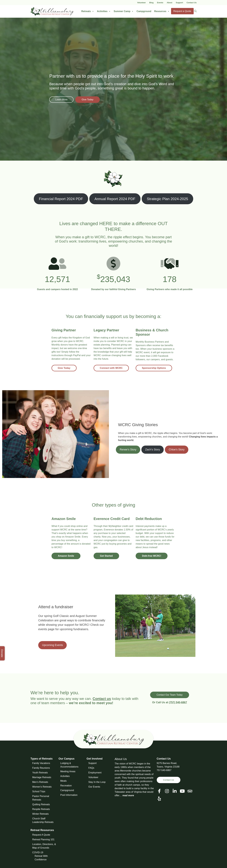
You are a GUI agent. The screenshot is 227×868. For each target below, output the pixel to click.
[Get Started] (112, 519)
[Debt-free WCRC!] (149, 519)
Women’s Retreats (42, 787)
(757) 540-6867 (178, 702)
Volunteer (141, 3)
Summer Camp (124, 11)
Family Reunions (41, 768)
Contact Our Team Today (170, 695)
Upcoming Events (52, 645)
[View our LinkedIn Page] (175, 791)
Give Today (92, 100)
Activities (104, 11)
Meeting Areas (68, 771)
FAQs (91, 768)
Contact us (102, 699)
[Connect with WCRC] (106, 331)
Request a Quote (182, 11)
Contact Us (192, 3)
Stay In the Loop (97, 782)
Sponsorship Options (155, 368)
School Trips (39, 791)
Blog (151, 3)
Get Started (107, 556)
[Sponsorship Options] (156, 333)
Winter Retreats (41, 814)
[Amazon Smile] (64, 519)
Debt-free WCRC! (153, 556)
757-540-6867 (164, 770)
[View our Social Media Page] (167, 791)
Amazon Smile (67, 556)
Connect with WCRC (112, 368)
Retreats (88, 11)
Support (179, 3)
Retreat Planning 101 (43, 839)
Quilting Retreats (41, 804)
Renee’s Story (128, 450)
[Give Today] (64, 331)
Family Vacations (41, 763)
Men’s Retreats (40, 782)
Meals (64, 781)
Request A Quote (41, 835)
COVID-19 (38, 852)
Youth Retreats (40, 773)
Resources (162, 11)
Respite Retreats (41, 809)
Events (160, 3)
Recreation (66, 786)
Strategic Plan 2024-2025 (167, 199)
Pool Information (69, 795)
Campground (144, 11)
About (170, 3)
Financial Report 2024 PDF (61, 199)
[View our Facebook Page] (159, 791)
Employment (95, 773)
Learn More (62, 100)
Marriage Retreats (42, 777)
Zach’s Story (153, 450)
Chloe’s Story (177, 450)
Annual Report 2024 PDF (115, 199)
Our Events (94, 787)
